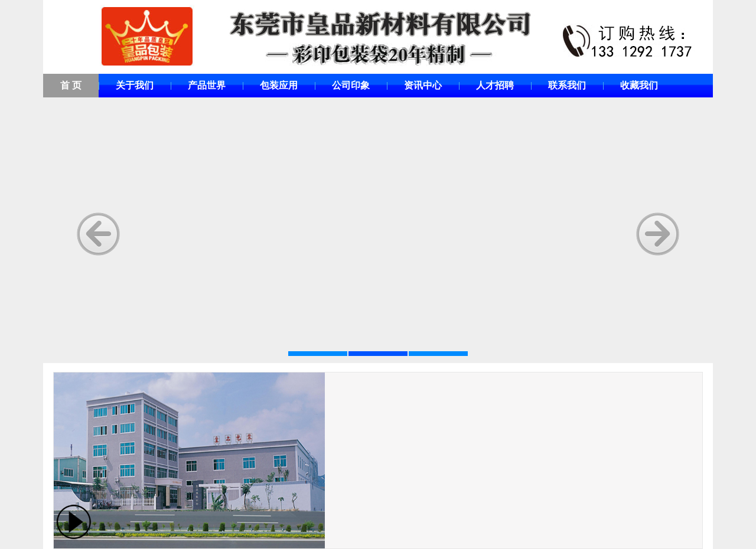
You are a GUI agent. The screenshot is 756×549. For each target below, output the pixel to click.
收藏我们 (639, 85)
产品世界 (207, 85)
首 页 (71, 85)
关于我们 (135, 85)
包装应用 (279, 85)
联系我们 (567, 85)
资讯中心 (423, 85)
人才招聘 (495, 85)
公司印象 (351, 85)
